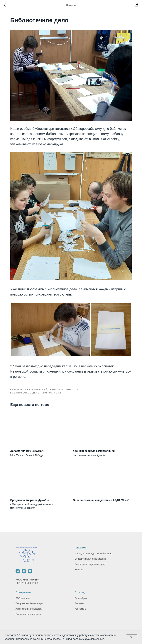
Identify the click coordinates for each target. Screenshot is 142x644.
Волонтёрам (81, 591)
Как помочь (81, 602)
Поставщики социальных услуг (91, 557)
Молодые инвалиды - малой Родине (93, 547)
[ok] (24, 564)
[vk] (18, 564)
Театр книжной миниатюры (29, 597)
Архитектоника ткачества (28, 602)
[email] (30, 564)
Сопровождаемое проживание (90, 552)
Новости (79, 563)
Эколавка (80, 597)
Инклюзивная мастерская (29, 607)
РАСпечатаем (23, 591)
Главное (81, 540)
